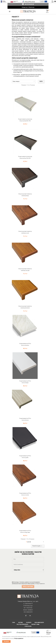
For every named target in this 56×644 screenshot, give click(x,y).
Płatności (29, 622)
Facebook (26, 616)
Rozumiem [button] (6, 641)
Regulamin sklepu (39, 622)
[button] (47, 10)
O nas (14, 622)
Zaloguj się (24, 7)
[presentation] (21, 576)
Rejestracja (32, 7)
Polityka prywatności (22, 624)
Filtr (41, 81)
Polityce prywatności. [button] (19, 638)
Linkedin (30, 616)
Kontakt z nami (35, 624)
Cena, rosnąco (24, 81)
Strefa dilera (28, 626)
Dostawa (21, 622)
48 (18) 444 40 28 (29, 4)
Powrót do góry (37, 546)
